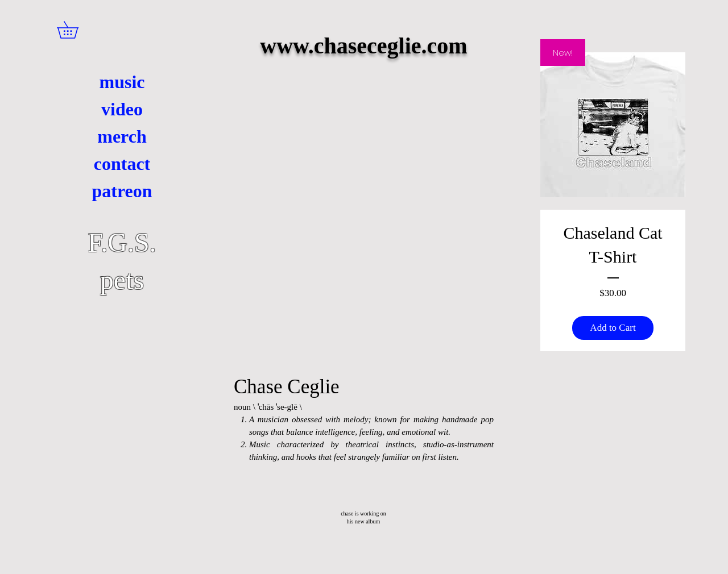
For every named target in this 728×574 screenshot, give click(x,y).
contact (122, 164)
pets (122, 280)
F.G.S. (122, 242)
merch (122, 136)
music (122, 82)
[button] (76, 30)
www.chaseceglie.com (363, 46)
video (122, 109)
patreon (122, 191)
